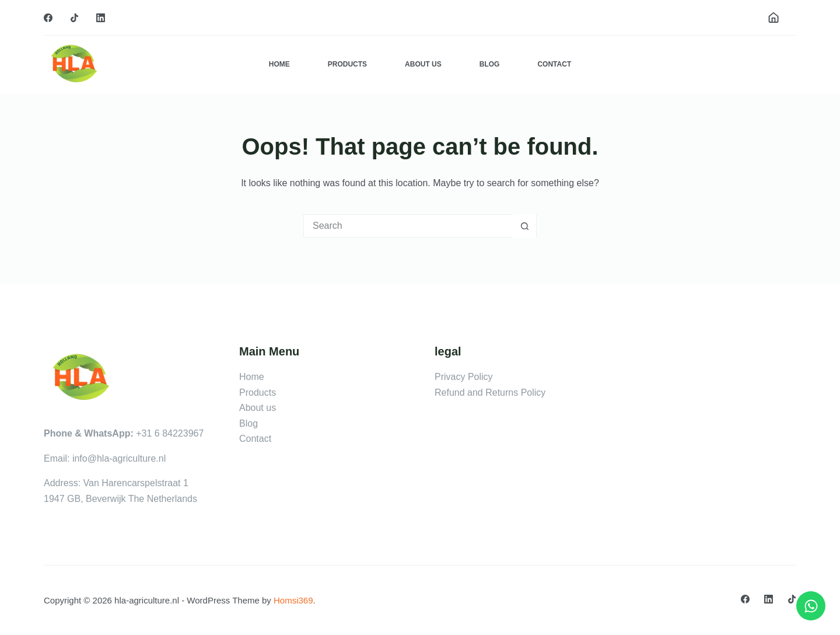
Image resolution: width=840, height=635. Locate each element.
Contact (554, 64)
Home (279, 64)
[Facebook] (48, 18)
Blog (490, 64)
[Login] (773, 18)
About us (258, 408)
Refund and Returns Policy (490, 392)
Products (347, 64)
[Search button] (524, 226)
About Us (423, 64)
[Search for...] (408, 226)
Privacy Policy (464, 377)
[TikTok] (74, 18)
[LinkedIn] (101, 18)
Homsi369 (293, 600)
